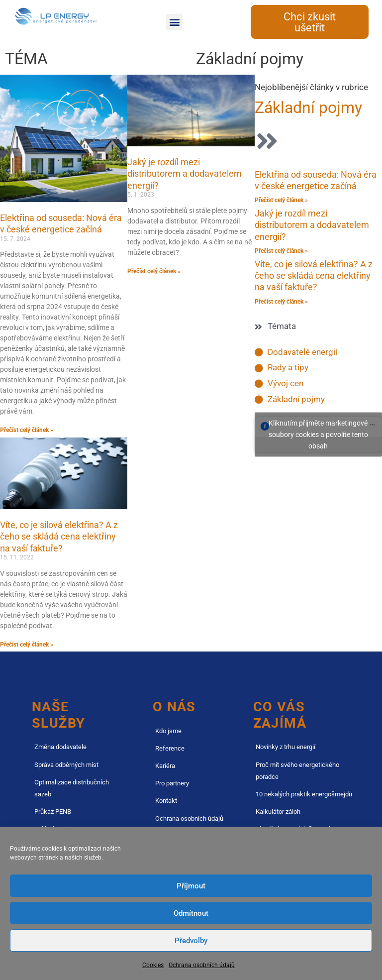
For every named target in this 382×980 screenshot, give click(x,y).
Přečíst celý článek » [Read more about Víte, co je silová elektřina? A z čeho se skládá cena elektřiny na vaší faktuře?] (27, 645)
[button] (174, 22)
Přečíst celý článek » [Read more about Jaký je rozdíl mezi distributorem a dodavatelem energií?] (154, 271)
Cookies (153, 965)
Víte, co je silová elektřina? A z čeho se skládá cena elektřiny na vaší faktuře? (59, 537)
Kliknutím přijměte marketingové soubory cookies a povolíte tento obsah (318, 435)
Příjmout (191, 886)
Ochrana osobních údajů (202, 965)
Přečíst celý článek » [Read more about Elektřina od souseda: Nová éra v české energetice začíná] (27, 430)
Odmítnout (191, 913)
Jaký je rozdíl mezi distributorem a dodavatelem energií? (185, 174)
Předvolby (191, 941)
